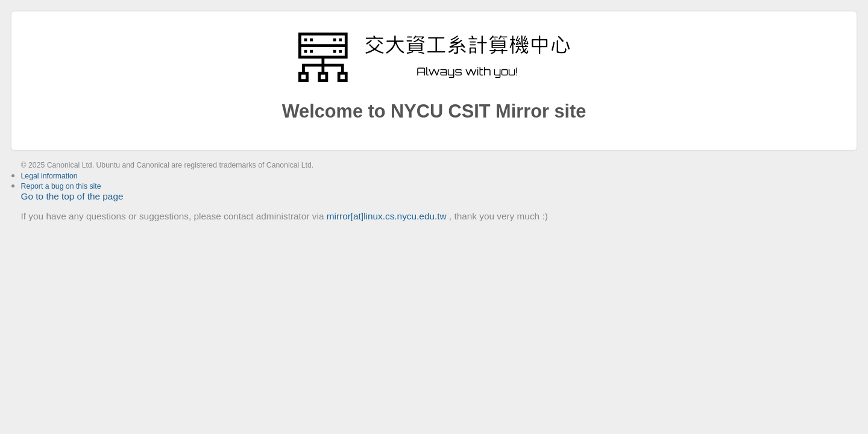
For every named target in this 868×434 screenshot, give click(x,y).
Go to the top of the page (72, 196)
